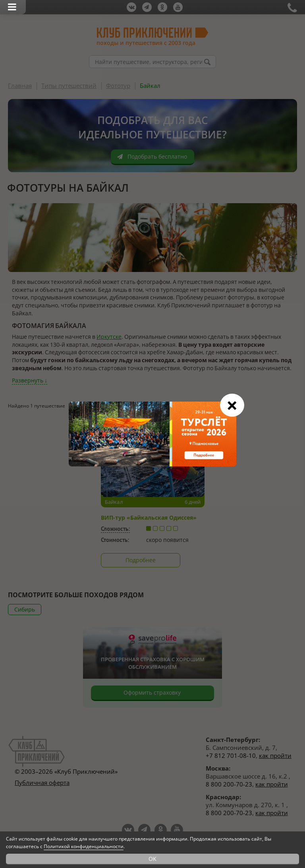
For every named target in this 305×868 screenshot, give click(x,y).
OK (152, 859)
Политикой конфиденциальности (84, 846)
